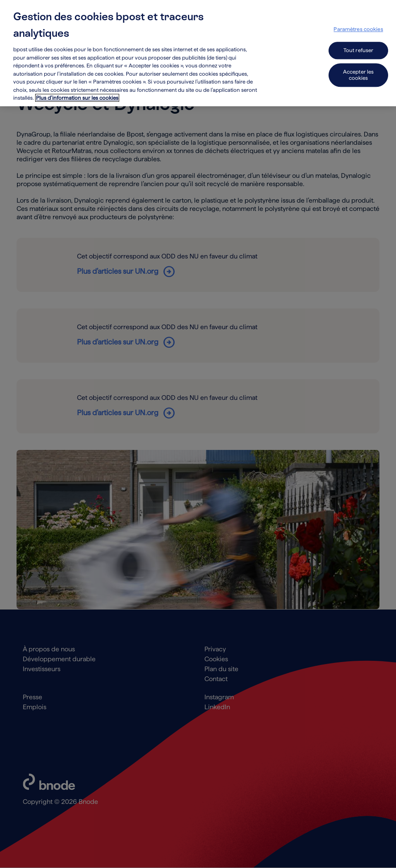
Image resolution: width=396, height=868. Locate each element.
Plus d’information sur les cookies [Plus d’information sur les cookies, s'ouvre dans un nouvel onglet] (77, 96)
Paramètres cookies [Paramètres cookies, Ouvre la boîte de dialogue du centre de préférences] (358, 27)
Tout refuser (359, 49)
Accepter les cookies (359, 73)
